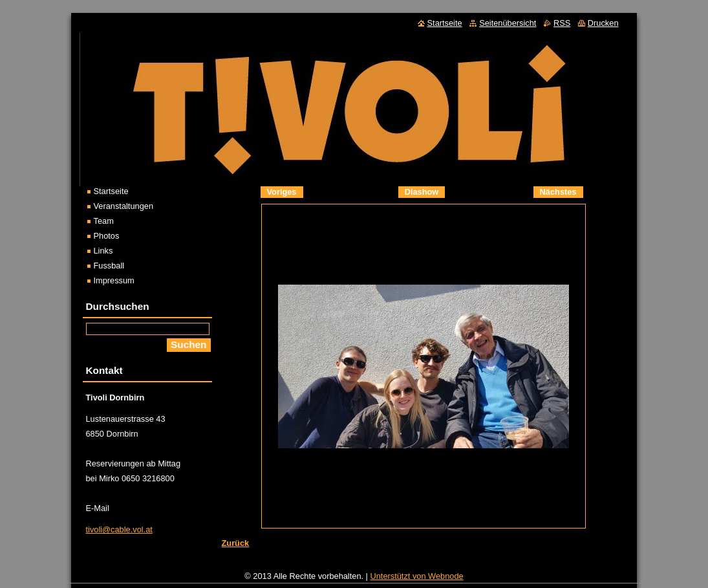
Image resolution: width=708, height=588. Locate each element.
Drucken (603, 23)
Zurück (236, 543)
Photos (107, 236)
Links (103, 251)
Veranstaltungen (124, 206)
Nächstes (558, 192)
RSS (562, 23)
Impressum (114, 280)
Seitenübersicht (508, 23)
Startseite (111, 191)
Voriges (282, 192)
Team (104, 221)
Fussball (109, 266)
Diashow (422, 192)
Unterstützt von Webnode (417, 579)
